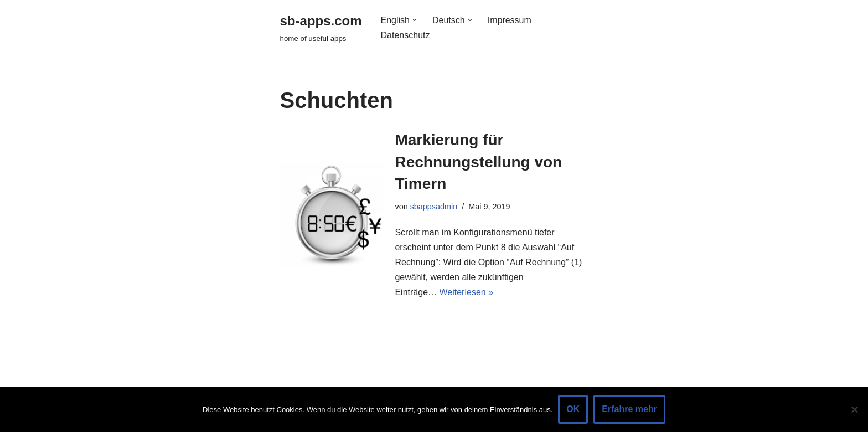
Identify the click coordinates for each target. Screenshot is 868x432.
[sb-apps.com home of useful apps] (321, 27)
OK (573, 409)
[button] (415, 20)
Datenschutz (405, 35)
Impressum (510, 20)
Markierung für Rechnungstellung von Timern (478, 161)
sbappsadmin (434, 207)
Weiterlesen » (466, 292)
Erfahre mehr (629, 409)
